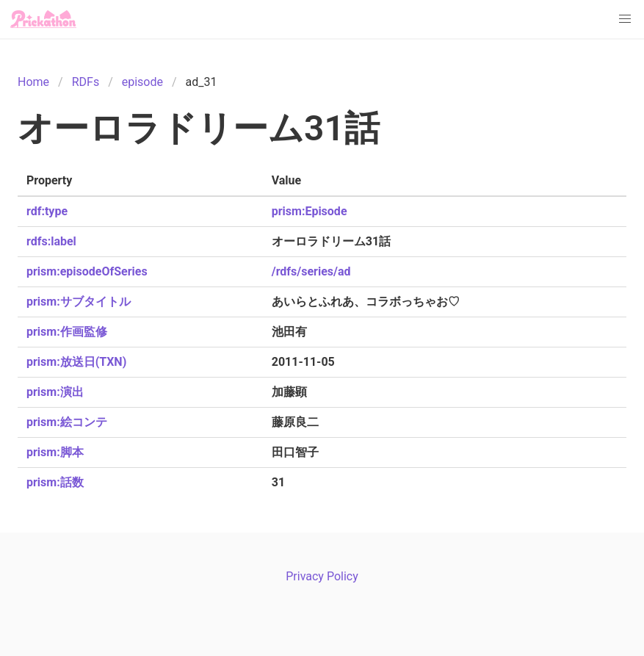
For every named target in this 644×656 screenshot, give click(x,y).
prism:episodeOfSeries (87, 271)
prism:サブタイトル (79, 302)
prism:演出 (55, 392)
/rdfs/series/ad (311, 271)
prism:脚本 (55, 452)
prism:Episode (310, 211)
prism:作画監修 (67, 332)
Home (33, 82)
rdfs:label (51, 241)
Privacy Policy (322, 576)
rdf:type (47, 211)
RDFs (86, 82)
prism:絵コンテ (67, 422)
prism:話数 (55, 482)
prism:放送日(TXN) (76, 362)
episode (142, 82)
